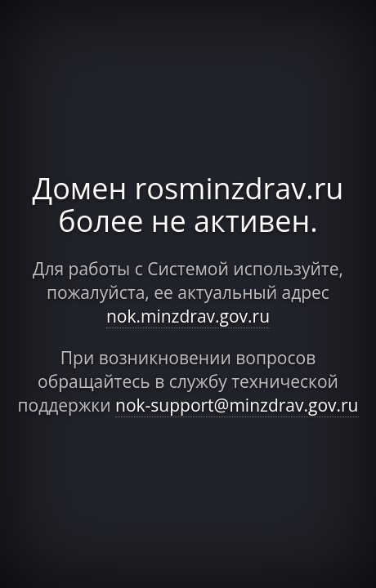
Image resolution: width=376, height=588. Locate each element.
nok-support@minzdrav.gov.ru (237, 405)
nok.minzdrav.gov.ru (188, 316)
